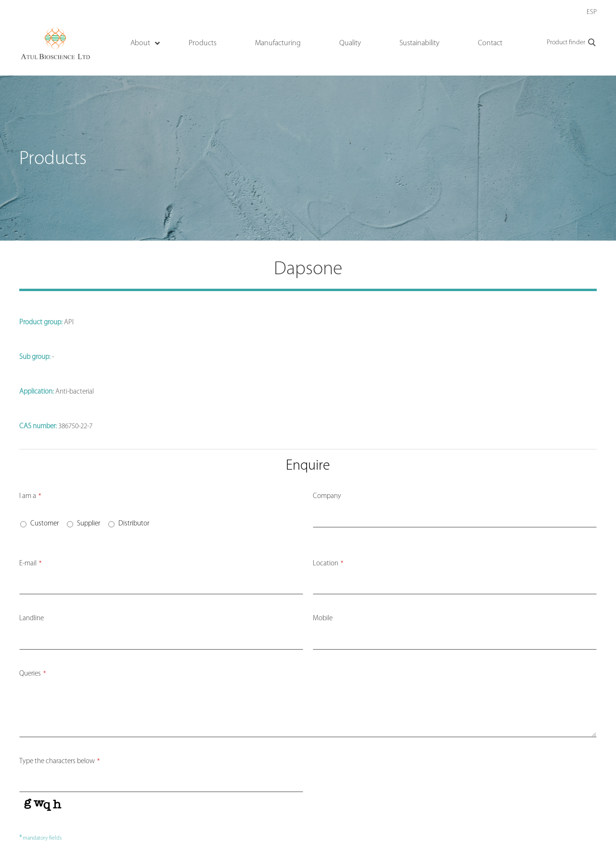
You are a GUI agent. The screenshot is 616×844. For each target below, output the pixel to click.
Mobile (323, 619)
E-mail (30, 564)
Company (327, 496)
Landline (32, 619)
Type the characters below (59, 761)
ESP (592, 12)
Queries (32, 674)
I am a (30, 496)
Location (328, 564)
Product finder (572, 43)
